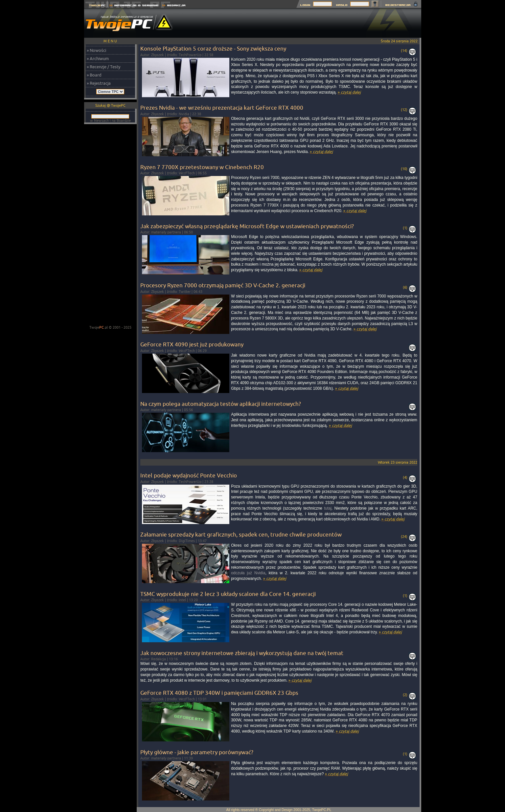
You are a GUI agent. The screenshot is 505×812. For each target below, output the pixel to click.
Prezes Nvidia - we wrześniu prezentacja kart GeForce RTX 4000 (222, 108)
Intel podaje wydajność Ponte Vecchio (189, 475)
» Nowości (96, 50)
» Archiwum (98, 58)
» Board (94, 75)
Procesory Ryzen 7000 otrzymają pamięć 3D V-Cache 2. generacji (223, 285)
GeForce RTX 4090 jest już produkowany (192, 344)
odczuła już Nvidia (248, 573)
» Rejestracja (99, 83)
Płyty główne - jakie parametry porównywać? (197, 752)
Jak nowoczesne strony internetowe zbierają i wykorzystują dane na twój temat (242, 653)
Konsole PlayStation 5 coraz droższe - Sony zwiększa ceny (213, 48)
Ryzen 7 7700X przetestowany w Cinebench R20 (202, 167)
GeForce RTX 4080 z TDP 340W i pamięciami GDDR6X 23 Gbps (219, 693)
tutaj (328, 508)
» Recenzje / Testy (103, 67)
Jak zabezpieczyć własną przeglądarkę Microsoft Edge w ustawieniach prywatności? (247, 226)
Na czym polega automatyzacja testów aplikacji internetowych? (221, 404)
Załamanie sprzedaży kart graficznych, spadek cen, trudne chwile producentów (241, 534)
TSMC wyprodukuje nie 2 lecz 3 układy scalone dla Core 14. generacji (228, 594)
